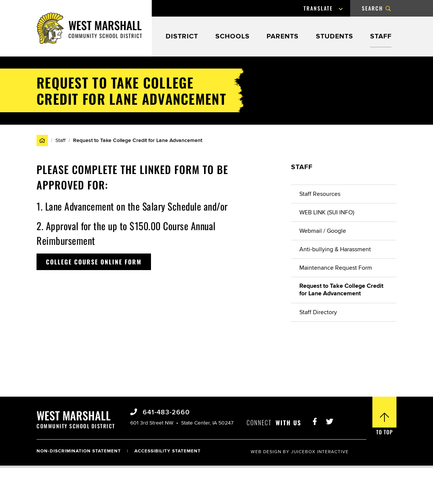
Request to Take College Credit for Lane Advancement (341, 290)
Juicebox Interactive (320, 452)
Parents (283, 37)
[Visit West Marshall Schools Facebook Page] (315, 420)
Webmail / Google (323, 231)
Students (335, 37)
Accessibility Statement (168, 451)
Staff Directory (318, 312)
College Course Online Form (94, 262)
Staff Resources (320, 194)
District (182, 37)
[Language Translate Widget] (326, 8)
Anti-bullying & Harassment (335, 249)
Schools (233, 37)
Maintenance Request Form (336, 268)
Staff (381, 37)
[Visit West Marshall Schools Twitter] (329, 420)
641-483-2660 (165, 412)
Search (372, 8)
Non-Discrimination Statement (79, 451)
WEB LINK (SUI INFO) (327, 212)
